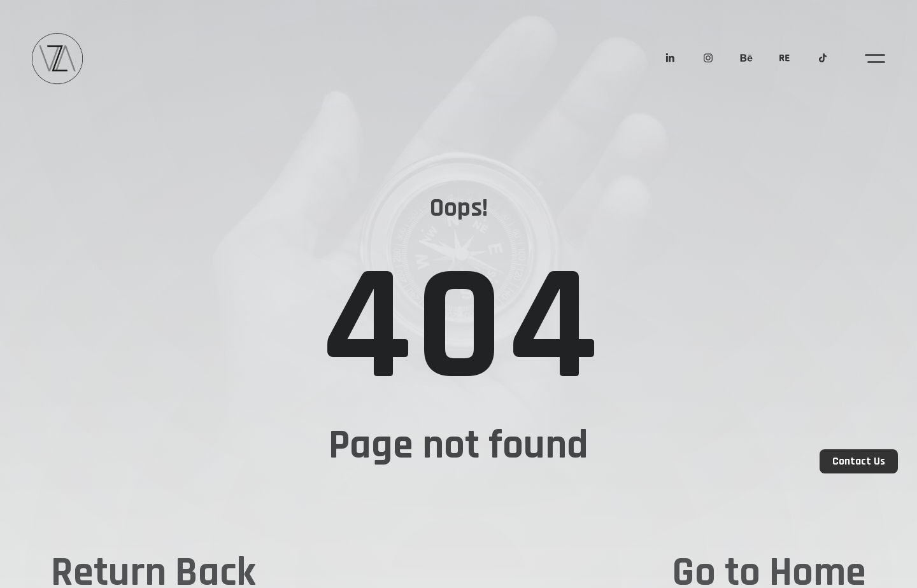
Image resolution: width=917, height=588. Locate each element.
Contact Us (859, 461)
